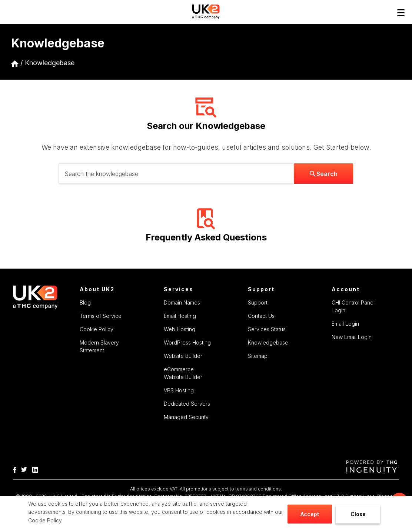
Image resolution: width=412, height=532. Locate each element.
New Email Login (352, 337)
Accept (310, 514)
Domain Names (182, 302)
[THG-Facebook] (17, 469)
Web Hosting (180, 329)
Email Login (345, 324)
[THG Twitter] (26, 469)
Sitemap (258, 356)
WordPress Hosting (187, 343)
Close (358, 514)
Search (324, 174)
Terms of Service (101, 316)
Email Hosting (180, 316)
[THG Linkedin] (37, 469)
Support (258, 302)
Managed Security (186, 417)
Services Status (267, 329)
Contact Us (261, 316)
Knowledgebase (50, 63)
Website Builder (183, 356)
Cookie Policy (45, 520)
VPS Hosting (179, 390)
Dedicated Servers (187, 404)
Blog (85, 302)
